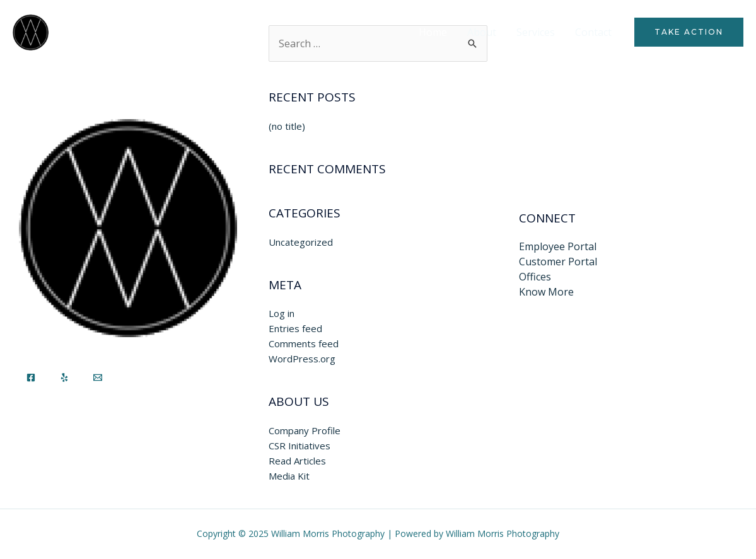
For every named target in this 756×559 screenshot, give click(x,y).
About (482, 32)
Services (536, 32)
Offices (535, 277)
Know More (546, 292)
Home (433, 32)
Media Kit (289, 476)
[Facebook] (31, 377)
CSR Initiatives (299, 446)
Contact (593, 32)
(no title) (287, 126)
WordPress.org (302, 359)
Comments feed (304, 343)
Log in (282, 313)
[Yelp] (64, 377)
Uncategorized (301, 242)
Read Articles (297, 461)
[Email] (98, 377)
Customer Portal (558, 262)
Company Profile (305, 430)
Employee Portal (558, 246)
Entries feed (295, 328)
